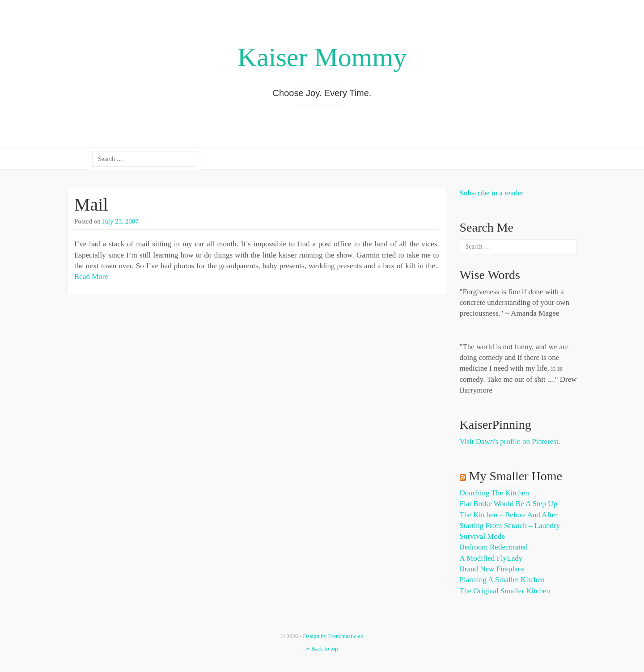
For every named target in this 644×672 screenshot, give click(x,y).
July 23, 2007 (121, 221)
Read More (91, 277)
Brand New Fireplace (492, 569)
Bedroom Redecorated (494, 547)
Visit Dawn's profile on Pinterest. (510, 442)
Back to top (322, 649)
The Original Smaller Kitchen (505, 591)
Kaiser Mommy (322, 57)
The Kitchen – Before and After (509, 515)
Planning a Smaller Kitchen (502, 580)
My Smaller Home (516, 476)
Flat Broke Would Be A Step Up (508, 504)
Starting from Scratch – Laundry (510, 526)
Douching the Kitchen (494, 493)
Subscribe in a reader (492, 193)
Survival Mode (483, 536)
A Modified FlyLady (491, 558)
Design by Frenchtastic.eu (333, 636)
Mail (91, 205)
